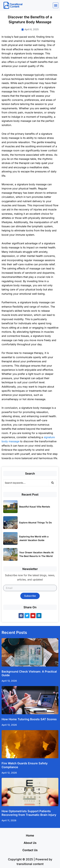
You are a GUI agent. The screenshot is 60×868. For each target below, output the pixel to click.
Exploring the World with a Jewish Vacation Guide (34, 538)
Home (30, 835)
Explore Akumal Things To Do (36, 523)
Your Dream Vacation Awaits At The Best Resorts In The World (36, 554)
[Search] (26, 483)
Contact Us (30, 850)
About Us (30, 843)
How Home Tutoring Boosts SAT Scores (29, 719)
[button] (56, 5)
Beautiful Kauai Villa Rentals (35, 507)
